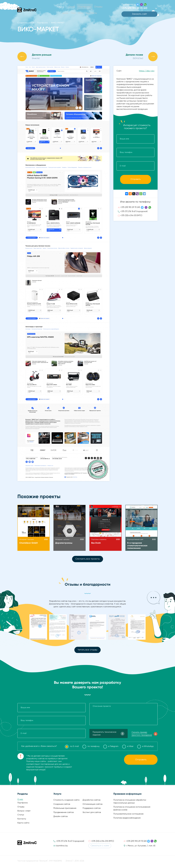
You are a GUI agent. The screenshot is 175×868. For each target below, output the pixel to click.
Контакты (91, 13)
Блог (81, 13)
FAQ (73, 13)
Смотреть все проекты (88, 559)
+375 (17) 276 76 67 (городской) (134, 213)
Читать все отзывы (87, 651)
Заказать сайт (139, 14)
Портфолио (85, 7)
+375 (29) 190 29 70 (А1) (130, 209)
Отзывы (98, 7)
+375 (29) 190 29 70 (136, 8)
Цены (66, 13)
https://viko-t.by (147, 72)
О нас (72, 7)
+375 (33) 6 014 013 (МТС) (131, 217)
